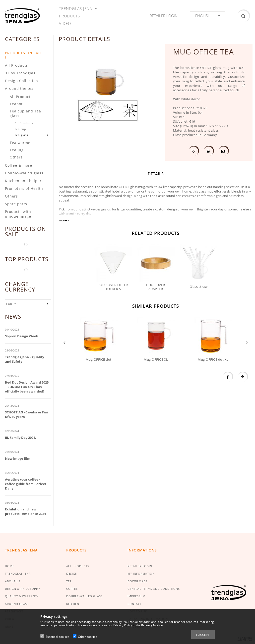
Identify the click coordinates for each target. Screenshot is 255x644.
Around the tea (19, 88)
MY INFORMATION (141, 573)
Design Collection (22, 81)
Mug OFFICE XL (156, 359)
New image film (18, 458)
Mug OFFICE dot (99, 359)
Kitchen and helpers (24, 181)
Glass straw (199, 287)
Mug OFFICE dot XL (213, 359)
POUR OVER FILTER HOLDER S (113, 287)
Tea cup (20, 129)
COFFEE (72, 589)
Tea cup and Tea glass (25, 113)
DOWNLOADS (137, 581)
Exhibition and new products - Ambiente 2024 (25, 511)
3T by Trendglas (20, 73)
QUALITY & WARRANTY (22, 596)
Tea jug (17, 150)
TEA (69, 581)
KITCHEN (73, 604)
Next (247, 342)
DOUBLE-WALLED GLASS (84, 596)
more (63, 220)
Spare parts (16, 204)
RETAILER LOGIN (140, 566)
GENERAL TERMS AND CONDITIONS (154, 589)
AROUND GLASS (17, 604)
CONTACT (135, 604)
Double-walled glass (24, 173)
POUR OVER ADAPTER (156, 287)
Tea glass (21, 135)
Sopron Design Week (22, 336)
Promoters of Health (24, 188)
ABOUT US (13, 581)
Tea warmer (21, 143)
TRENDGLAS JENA (18, 573)
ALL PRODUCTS (78, 566)
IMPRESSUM (136, 596)
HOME (10, 566)
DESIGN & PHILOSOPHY (23, 589)
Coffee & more (19, 165)
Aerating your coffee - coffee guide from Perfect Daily (26, 484)
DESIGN (72, 573)
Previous (64, 342)
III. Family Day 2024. (21, 438)
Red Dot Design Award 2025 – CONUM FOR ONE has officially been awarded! (27, 387)
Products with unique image (18, 214)
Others (16, 157)
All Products (16, 65)
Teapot (16, 104)
